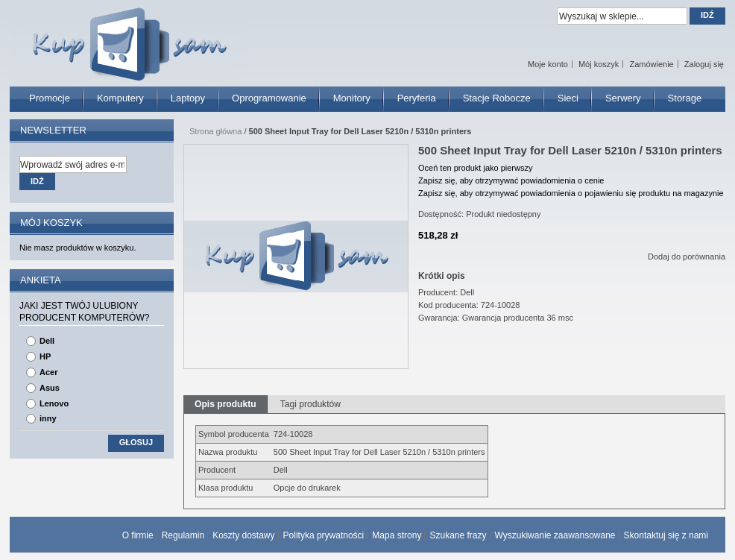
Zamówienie (651, 64)
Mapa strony (397, 535)
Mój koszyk (599, 64)
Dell (47, 341)
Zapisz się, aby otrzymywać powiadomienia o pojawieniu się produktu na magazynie (571, 193)
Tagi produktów (310, 404)
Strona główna (215, 131)
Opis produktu (225, 404)
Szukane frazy (458, 535)
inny (48, 418)
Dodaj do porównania (687, 257)
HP (45, 356)
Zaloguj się (704, 64)
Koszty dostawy (243, 535)
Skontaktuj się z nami (666, 535)
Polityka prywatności (324, 535)
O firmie (138, 535)
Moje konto (548, 64)
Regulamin (183, 535)
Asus (50, 388)
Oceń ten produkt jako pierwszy (475, 168)
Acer (48, 372)
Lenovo (54, 403)
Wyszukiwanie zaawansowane (555, 535)
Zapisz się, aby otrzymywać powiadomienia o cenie (511, 180)
